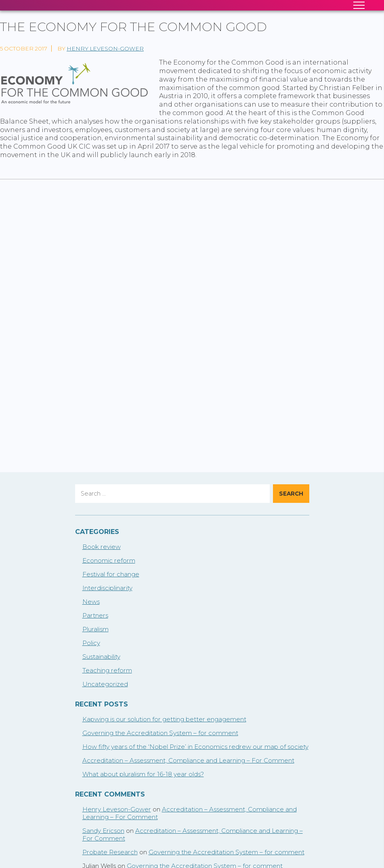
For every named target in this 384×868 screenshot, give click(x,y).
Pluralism (95, 629)
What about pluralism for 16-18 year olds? (143, 774)
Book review (102, 547)
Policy (91, 643)
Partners (95, 615)
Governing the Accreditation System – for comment (160, 733)
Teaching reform (107, 670)
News (91, 602)
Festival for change (111, 574)
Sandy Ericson (103, 831)
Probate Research (110, 852)
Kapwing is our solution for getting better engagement (164, 719)
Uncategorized (105, 684)
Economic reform (109, 560)
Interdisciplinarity (107, 588)
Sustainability (101, 657)
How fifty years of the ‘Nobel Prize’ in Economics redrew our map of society (195, 747)
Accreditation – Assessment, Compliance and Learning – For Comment (188, 760)
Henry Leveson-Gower (105, 48)
